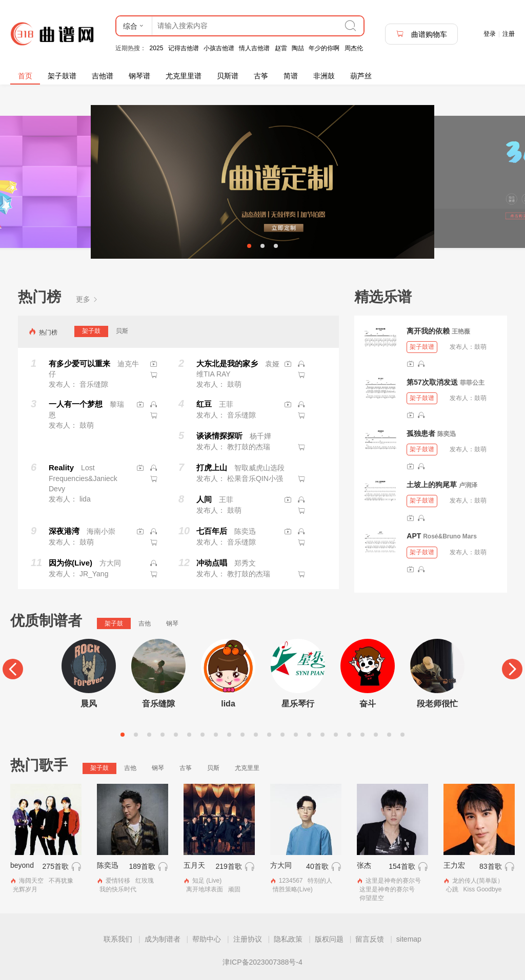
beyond (22, 865)
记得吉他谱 (184, 48)
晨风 (89, 704)
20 (376, 735)
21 (389, 735)
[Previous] (13, 669)
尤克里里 (247, 768)
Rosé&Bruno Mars (450, 536)
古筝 (261, 76)
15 (309, 735)
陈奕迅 (447, 434)
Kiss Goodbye (483, 889)
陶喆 (298, 48)
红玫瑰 (145, 881)
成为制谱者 (163, 939)
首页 (25, 76)
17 (336, 735)
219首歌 (228, 866)
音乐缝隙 (158, 704)
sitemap (409, 939)
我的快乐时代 (118, 889)
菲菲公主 (472, 383)
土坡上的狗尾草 (432, 485)
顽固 (234, 889)
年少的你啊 (324, 48)
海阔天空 (31, 881)
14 (296, 735)
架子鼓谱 (62, 76)
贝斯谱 (228, 76)
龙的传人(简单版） (478, 881)
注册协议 (248, 939)
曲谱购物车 (421, 34)
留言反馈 (370, 939)
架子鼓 (91, 331)
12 (269, 735)
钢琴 (172, 623)
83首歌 (491, 866)
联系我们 (118, 939)
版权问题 (329, 939)
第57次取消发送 (432, 382)
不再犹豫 (61, 881)
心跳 (452, 889)
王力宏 (454, 865)
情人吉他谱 (254, 48)
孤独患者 (421, 433)
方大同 (281, 865)
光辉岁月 (25, 889)
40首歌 (317, 866)
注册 (509, 34)
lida (228, 704)
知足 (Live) (207, 881)
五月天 (194, 865)
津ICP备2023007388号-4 (262, 962)
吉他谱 (103, 76)
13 (282, 735)
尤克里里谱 (184, 76)
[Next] (512, 669)
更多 (87, 299)
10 (243, 735)
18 (349, 735)
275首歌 (56, 866)
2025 (157, 48)
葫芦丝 (361, 76)
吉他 (145, 623)
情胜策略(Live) (293, 889)
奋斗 (368, 704)
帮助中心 (207, 939)
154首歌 (402, 866)
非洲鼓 (324, 76)
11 (256, 735)
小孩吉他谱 (219, 48)
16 (322, 735)
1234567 (291, 881)
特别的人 (320, 881)
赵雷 (281, 48)
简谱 (291, 76)
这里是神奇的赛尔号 (393, 881)
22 (402, 735)
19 (362, 735)
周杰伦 (354, 48)
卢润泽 (468, 485)
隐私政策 (288, 939)
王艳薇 (461, 331)
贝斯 (122, 331)
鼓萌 (480, 347)
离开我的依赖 (428, 331)
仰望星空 (372, 898)
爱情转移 (118, 881)
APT (414, 536)
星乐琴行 (298, 704)
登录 (490, 34)
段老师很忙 (437, 704)
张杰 (364, 865)
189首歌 (142, 866)
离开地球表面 (205, 889)
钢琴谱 (139, 76)
